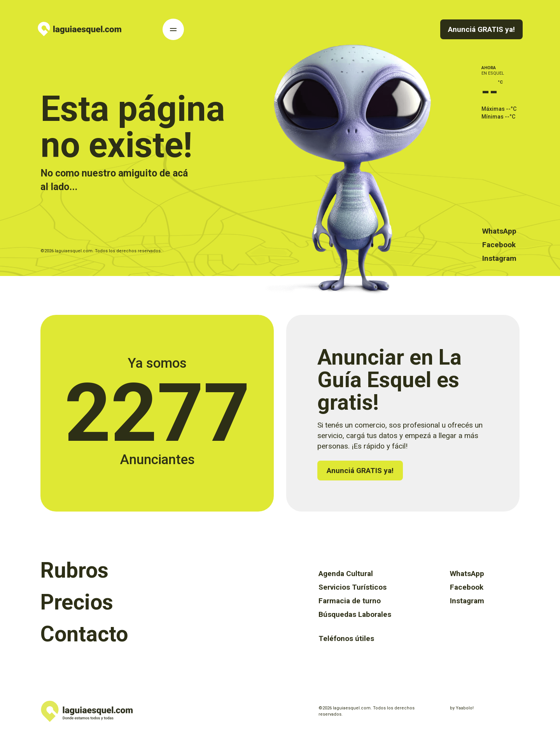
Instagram (499, 258)
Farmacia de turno (350, 601)
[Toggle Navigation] (173, 29)
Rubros (74, 570)
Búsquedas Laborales (355, 614)
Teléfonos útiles (346, 638)
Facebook (499, 245)
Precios (77, 602)
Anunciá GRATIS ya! (481, 29)
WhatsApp (499, 231)
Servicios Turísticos (353, 587)
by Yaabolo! (462, 708)
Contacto (84, 634)
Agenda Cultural (346, 574)
